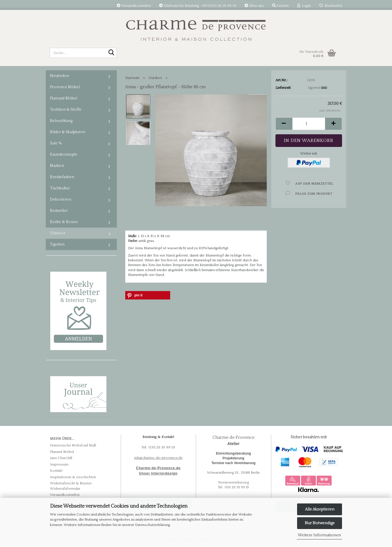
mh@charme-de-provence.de (158, 458)
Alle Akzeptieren (320, 509)
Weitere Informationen (319, 535)
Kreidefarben (62, 177)
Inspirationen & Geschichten (73, 477)
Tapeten (57, 244)
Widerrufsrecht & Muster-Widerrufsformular (71, 486)
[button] (284, 124)
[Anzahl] (309, 124)
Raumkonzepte (64, 155)
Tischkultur (60, 188)
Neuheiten (60, 76)
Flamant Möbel (64, 98)
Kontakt (56, 471)
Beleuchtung (61, 121)
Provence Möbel (65, 87)
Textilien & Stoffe (66, 110)
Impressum (59, 464)
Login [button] (304, 6)
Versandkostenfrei (134, 6)
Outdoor (58, 233)
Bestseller (59, 211)
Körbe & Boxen (64, 222)
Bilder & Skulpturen (68, 132)
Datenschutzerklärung (153, 525)
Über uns (254, 6)
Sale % (56, 143)
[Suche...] (111, 53)
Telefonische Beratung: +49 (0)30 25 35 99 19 (198, 6)
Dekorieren (61, 199)
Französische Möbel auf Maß (73, 445)
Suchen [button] (280, 6)
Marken (57, 166)
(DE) (324, 88)
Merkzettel (331, 6)
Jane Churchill (61, 458)
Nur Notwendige (320, 523)
